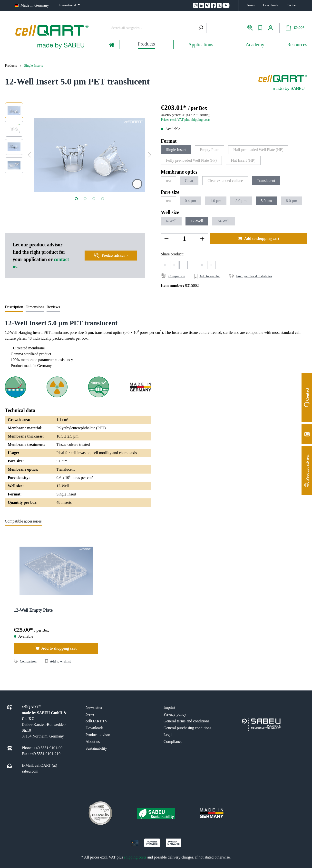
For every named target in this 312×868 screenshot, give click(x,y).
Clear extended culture (225, 181)
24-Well (223, 221)
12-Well (197, 221)
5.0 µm (266, 201)
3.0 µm (241, 201)
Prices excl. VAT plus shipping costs (186, 120)
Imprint (169, 707)
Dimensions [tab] (35, 307)
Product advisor (98, 735)
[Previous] (29, 155)
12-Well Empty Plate (33, 610)
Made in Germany (35, 5)
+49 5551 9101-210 (45, 754)
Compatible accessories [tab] (23, 521)
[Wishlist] (260, 28)
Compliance (173, 742)
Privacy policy (175, 714)
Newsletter (94, 707)
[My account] (272, 28)
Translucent (266, 181)
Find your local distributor (254, 276)
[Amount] (184, 239)
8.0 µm (292, 201)
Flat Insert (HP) (243, 160)
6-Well (171, 221)
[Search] (201, 28)
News (251, 5)
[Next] (150, 155)
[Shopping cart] (293, 28)
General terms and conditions (186, 721)
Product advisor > (111, 254)
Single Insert (176, 150)
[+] (202, 239)
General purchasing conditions (187, 728)
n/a (168, 181)
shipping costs (135, 857)
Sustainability (96, 748)
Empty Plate (210, 150)
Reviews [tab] (53, 307)
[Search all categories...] (152, 28)
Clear (189, 181)
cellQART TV (97, 721)
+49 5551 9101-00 (48, 748)
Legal (168, 735)
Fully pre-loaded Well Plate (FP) (191, 160)
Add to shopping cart (259, 238)
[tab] (14, 307)
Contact (292, 5)
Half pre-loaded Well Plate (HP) (258, 150)
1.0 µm (216, 201)
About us (93, 742)
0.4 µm (191, 201)
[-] (166, 239)
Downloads (271, 5)
